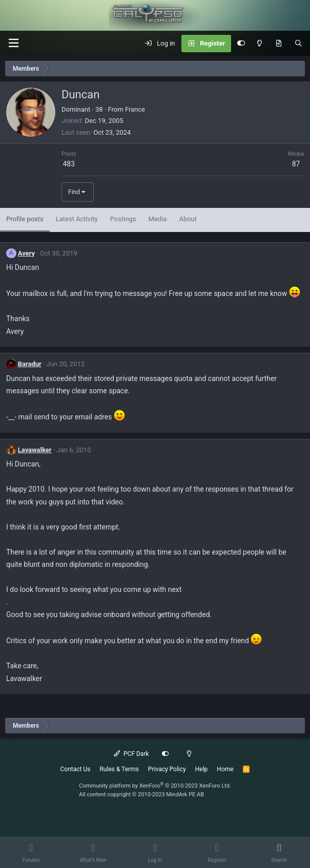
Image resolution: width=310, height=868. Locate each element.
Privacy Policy (167, 769)
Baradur (30, 364)
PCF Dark (131, 754)
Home (225, 769)
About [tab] (188, 219)
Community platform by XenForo (155, 786)
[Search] (298, 44)
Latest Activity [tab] (77, 219)
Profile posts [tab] (25, 219)
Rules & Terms (119, 769)
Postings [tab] (123, 219)
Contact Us (76, 769)
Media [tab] (158, 219)
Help (202, 769)
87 (296, 164)
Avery (26, 253)
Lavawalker (35, 450)
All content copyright (141, 795)
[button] (13, 43)
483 (69, 164)
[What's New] (278, 44)
